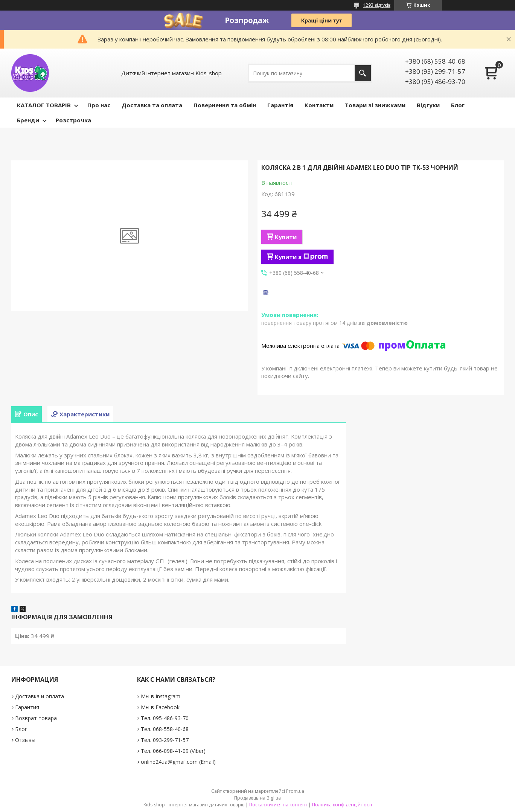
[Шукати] (363, 73)
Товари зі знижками (375, 105)
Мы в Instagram (161, 696)
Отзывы (25, 740)
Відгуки (428, 105)
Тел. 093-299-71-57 (165, 740)
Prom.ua (295, 791)
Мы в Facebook (160, 707)
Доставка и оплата (40, 696)
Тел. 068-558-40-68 (165, 729)
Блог (458, 105)
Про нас (99, 105)
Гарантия (27, 707)
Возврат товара (36, 718)
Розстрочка (73, 120)
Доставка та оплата (152, 105)
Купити (286, 237)
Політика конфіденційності (342, 805)
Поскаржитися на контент (278, 805)
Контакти (319, 105)
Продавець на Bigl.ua (257, 798)
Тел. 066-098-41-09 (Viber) (173, 751)
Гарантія (280, 105)
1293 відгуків (377, 5)
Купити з (301, 257)
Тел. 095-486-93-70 (165, 718)
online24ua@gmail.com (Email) (178, 762)
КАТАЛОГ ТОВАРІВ (44, 105)
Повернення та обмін (225, 105)
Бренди (28, 120)
